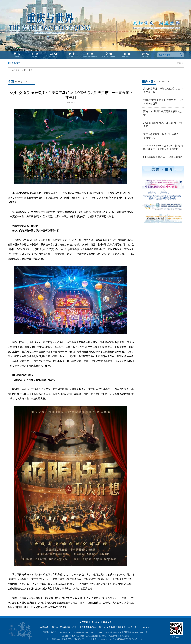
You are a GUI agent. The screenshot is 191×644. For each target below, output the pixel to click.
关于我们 (84, 622)
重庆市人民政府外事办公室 (64, 627)
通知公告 (96, 622)
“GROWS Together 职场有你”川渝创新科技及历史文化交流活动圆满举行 (163, 147)
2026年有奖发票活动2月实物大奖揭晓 (163, 157)
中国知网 (133, 627)
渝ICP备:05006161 (113, 632)
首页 (24, 70)
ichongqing (145, 627)
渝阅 (30, 70)
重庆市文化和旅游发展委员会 (112, 627)
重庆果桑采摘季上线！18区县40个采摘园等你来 (162, 136)
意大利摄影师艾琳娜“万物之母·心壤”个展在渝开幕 (163, 90)
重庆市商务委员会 (88, 627)
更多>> (180, 63)
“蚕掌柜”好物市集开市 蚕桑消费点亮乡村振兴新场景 (163, 102)
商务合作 (107, 622)
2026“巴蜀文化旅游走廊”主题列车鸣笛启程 (163, 125)
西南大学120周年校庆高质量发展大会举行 (163, 113)
